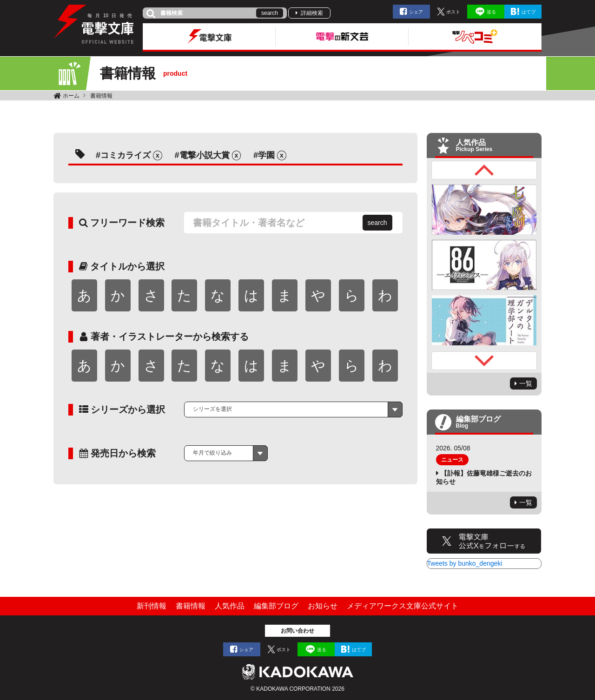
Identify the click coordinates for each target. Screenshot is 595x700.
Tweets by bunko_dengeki (465, 563)
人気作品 (230, 606)
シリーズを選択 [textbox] (212, 409)
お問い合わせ (297, 631)
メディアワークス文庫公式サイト (403, 606)
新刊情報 (152, 606)
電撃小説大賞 (205, 155)
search (270, 13)
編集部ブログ (276, 606)
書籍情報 (101, 96)
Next (484, 361)
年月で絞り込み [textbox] (212, 453)
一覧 (526, 383)
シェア (416, 12)
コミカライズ (126, 155)
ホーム (71, 96)
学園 (266, 155)
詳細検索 (312, 13)
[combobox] (293, 409)
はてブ (529, 12)
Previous (484, 170)
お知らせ (323, 606)
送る (491, 12)
